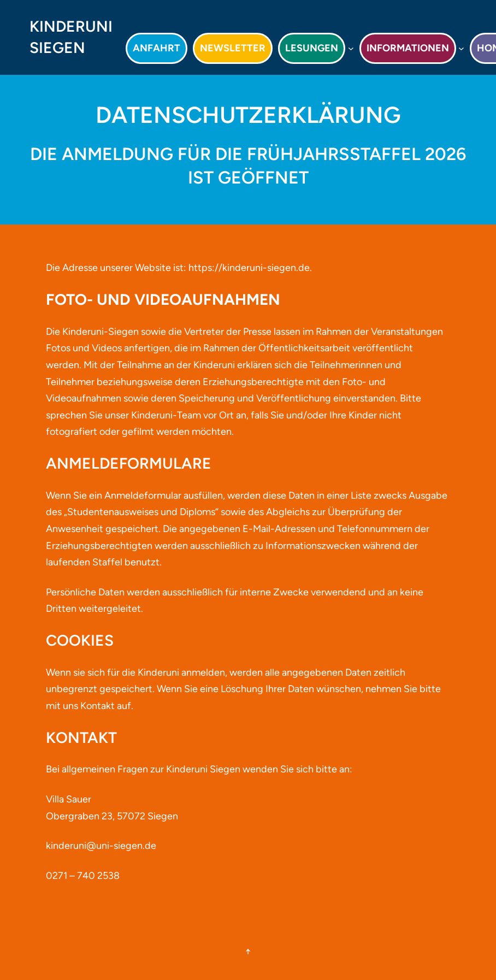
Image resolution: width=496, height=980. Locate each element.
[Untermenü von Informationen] (461, 48)
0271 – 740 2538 (83, 876)
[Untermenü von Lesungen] (351, 48)
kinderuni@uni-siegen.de (101, 846)
